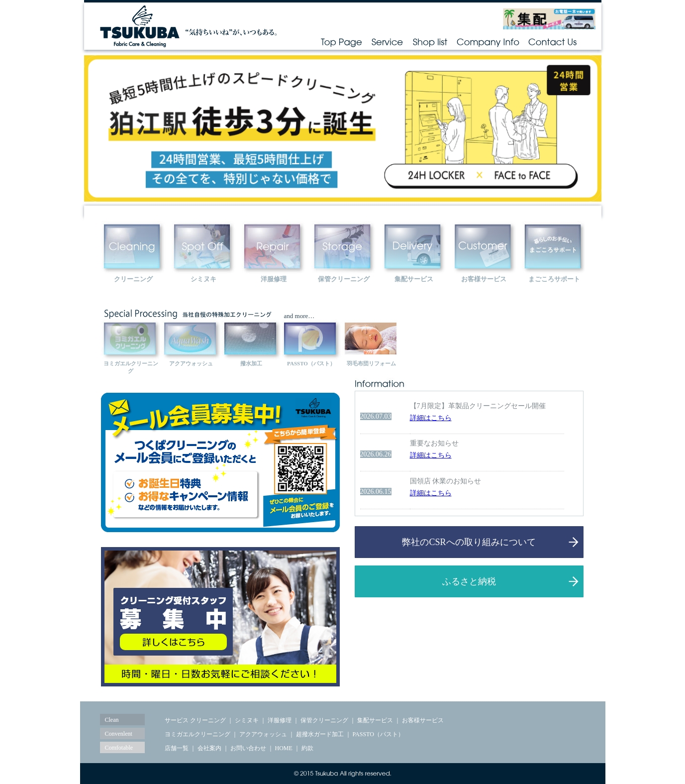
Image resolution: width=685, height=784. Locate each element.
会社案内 (209, 748)
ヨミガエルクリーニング (197, 734)
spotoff (203, 247)
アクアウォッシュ (263, 734)
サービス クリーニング (195, 720)
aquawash (191, 338)
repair (344, 247)
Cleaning (133, 247)
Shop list (430, 42)
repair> (274, 247)
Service (387, 42)
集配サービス (375, 720)
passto (311, 338)
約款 (307, 748)
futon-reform (372, 338)
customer (484, 247)
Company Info (488, 42)
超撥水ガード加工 (320, 734)
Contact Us (553, 42)
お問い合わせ (248, 748)
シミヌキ (247, 720)
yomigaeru (131, 338)
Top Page (341, 42)
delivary (414, 247)
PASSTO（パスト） (378, 734)
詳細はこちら (431, 418)
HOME (284, 748)
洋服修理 (280, 720)
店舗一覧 (177, 748)
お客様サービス (423, 720)
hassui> (251, 338)
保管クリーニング (324, 720)
